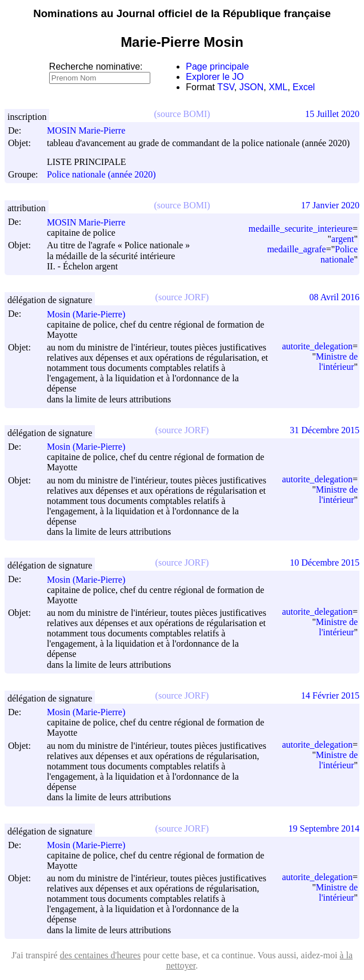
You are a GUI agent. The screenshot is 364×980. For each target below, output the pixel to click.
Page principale (217, 66)
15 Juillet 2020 (332, 114)
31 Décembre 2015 (325, 430)
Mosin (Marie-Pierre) (91, 314)
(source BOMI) (182, 114)
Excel (304, 87)
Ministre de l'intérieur (337, 362)
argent (343, 239)
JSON (252, 87)
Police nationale (339, 254)
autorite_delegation (317, 346)
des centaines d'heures (101, 955)
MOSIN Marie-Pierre (91, 130)
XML (278, 87)
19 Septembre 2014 (324, 828)
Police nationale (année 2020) (101, 174)
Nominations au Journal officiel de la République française (182, 13)
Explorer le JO (215, 77)
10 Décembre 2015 (325, 562)
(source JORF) (182, 297)
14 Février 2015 (330, 695)
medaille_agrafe (296, 249)
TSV (226, 87)
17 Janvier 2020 (330, 205)
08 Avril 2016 (334, 297)
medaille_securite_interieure (301, 229)
